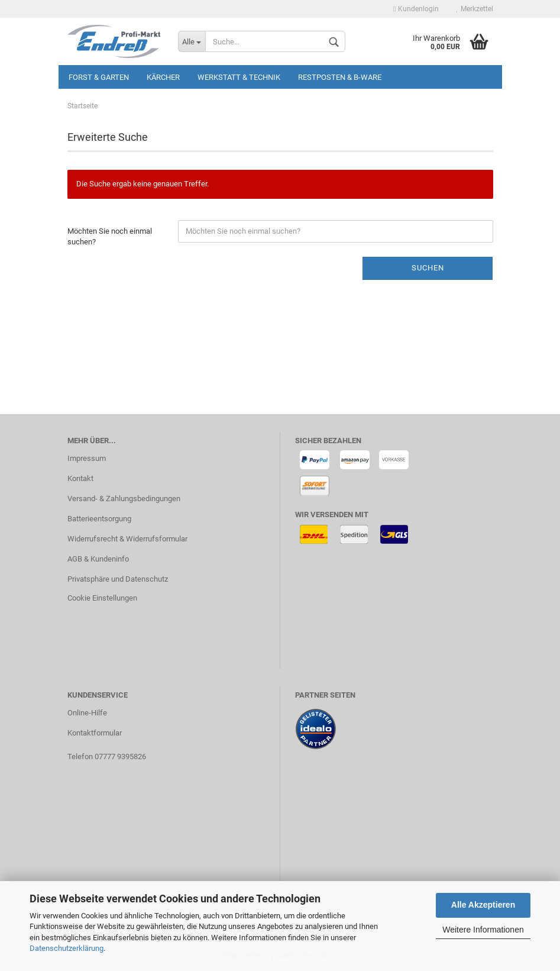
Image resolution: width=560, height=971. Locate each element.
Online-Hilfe (87, 713)
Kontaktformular (95, 733)
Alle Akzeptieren (483, 905)
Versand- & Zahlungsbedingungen (124, 499)
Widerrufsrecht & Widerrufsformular (127, 539)
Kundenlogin (416, 9)
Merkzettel (475, 9)
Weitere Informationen (483, 930)
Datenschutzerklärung (67, 948)
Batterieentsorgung (99, 519)
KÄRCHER (163, 77)
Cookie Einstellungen (102, 598)
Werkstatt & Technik (239, 77)
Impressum (87, 458)
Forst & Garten (99, 77)
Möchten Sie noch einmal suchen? (110, 237)
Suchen (428, 268)
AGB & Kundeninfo (98, 559)
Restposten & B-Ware (340, 77)
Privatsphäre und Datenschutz (118, 579)
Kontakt (80, 478)
